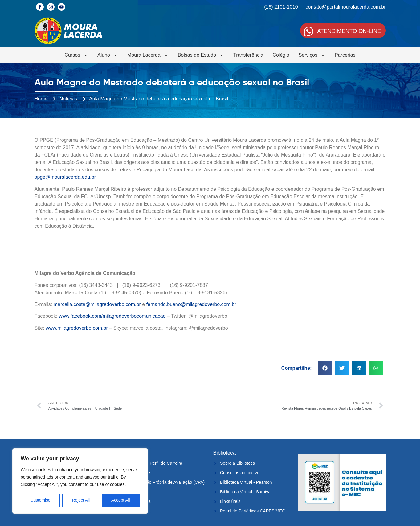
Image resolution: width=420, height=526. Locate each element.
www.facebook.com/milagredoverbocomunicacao (112, 316)
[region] (80, 481)
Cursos (76, 55)
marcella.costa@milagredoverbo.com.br (97, 304)
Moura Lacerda (148, 55)
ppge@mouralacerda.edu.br (65, 177)
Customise (40, 500)
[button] (325, 368)
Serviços (312, 55)
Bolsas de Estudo (201, 55)
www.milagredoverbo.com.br (77, 328)
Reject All (81, 500)
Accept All (121, 500)
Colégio (281, 55)
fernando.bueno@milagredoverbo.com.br (191, 304)
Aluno (108, 55)
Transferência (248, 55)
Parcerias (345, 55)
